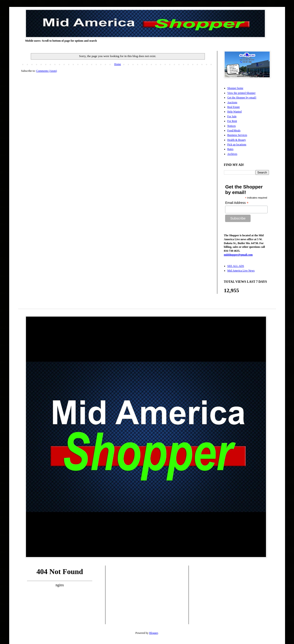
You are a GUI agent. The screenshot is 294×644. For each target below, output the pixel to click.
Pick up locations (237, 144)
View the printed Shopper (242, 93)
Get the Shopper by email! (242, 98)
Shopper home (235, 88)
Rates (230, 149)
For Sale (232, 116)
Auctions (232, 102)
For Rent (232, 121)
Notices (232, 126)
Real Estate (234, 107)
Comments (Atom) (47, 71)
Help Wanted (235, 112)
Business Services (237, 135)
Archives (232, 154)
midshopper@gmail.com (238, 255)
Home (117, 64)
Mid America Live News (241, 271)
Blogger (154, 633)
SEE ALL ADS (236, 266)
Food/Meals (234, 130)
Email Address (237, 203)
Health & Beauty (237, 140)
